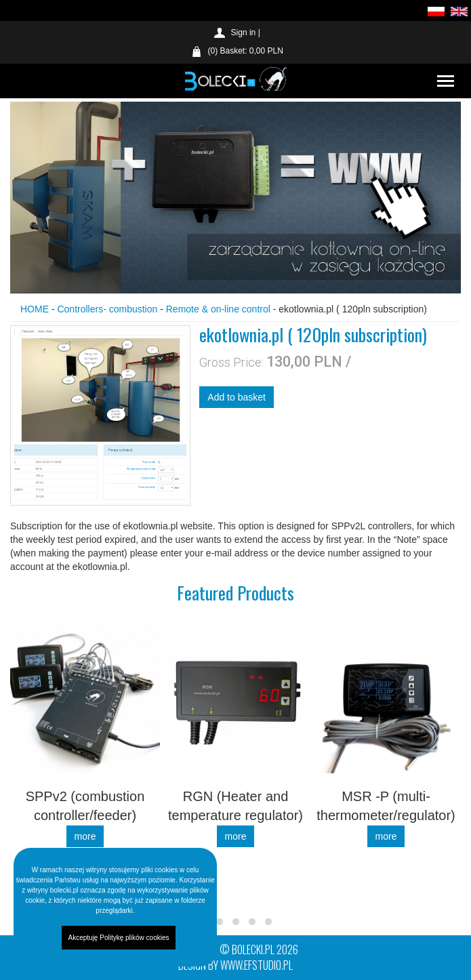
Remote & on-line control (218, 309)
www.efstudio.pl (257, 965)
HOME (35, 309)
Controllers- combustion (108, 309)
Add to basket (237, 397)
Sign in (244, 33)
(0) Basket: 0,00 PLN (245, 51)
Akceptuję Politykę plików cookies (119, 938)
